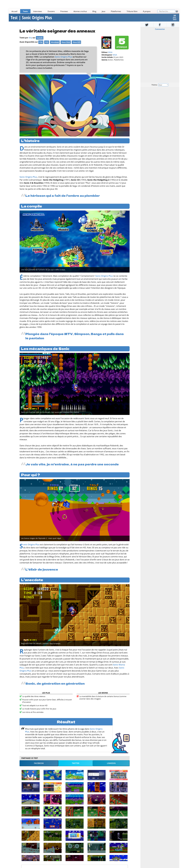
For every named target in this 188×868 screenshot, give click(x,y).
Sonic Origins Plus (63, 60)
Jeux (104, 11)
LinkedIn (111, 766)
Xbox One (66, 45)
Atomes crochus (80, 11)
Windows (55, 45)
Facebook (39, 766)
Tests (25, 11)
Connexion (160, 32)
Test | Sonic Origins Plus (31, 19)
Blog (94, 11)
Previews (64, 11)
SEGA (110, 55)
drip (30, 41)
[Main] (83, 11)
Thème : (160, 88)
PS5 (47, 45)
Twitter (76, 766)
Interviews (38, 11)
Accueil (14, 11)
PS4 (41, 45)
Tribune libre (132, 11)
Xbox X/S (76, 45)
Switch (40, 41)
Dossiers (51, 11)
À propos (147, 11)
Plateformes (116, 11)
